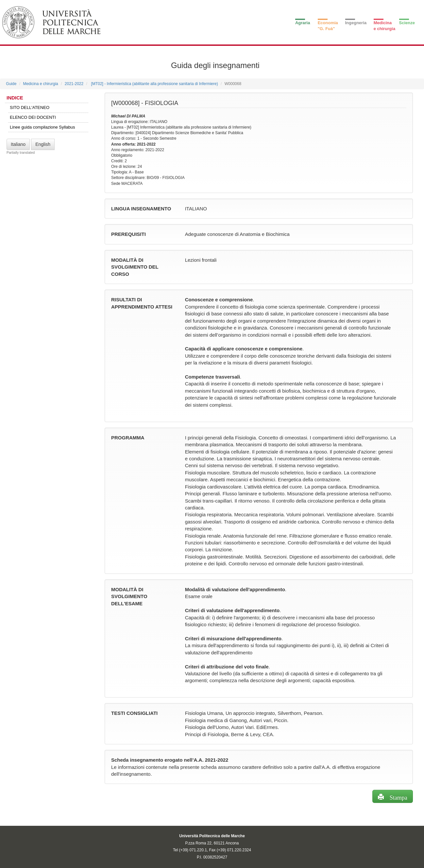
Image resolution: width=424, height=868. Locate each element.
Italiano (18, 144)
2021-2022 (74, 84)
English (43, 144)
